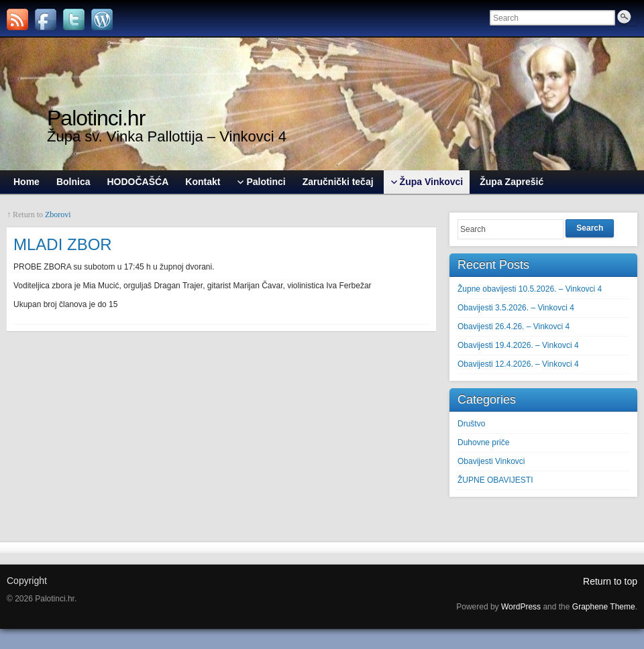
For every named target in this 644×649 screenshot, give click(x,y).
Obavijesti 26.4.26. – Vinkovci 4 (514, 327)
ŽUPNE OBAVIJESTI (495, 480)
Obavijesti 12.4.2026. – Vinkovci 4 (518, 364)
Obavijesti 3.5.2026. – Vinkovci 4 (516, 308)
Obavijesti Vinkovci (491, 461)
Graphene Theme (604, 607)
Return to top (610, 581)
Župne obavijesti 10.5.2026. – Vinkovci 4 (530, 289)
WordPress (521, 607)
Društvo (471, 424)
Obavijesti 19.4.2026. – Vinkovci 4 (518, 345)
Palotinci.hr (96, 118)
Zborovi (58, 215)
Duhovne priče (483, 442)
